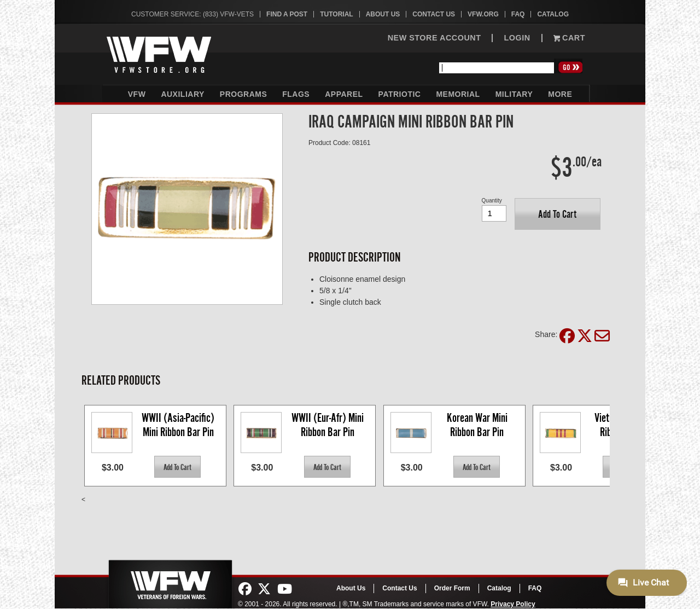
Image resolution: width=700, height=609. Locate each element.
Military (514, 94)
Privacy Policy (513, 604)
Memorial (458, 94)
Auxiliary (182, 94)
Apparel (344, 94)
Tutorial (336, 14)
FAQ (518, 14)
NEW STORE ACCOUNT (434, 38)
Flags (296, 94)
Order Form (452, 588)
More (560, 94)
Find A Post (287, 14)
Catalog (553, 14)
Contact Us (434, 14)
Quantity (492, 201)
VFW (137, 94)
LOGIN (517, 38)
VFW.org (483, 14)
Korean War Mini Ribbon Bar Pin (478, 425)
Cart (569, 38)
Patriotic (400, 94)
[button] (558, 214)
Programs (243, 94)
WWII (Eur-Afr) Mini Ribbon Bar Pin (329, 425)
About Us (383, 14)
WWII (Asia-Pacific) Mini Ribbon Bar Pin (179, 425)
